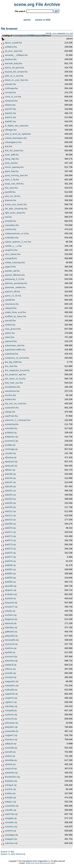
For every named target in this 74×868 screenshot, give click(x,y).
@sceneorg (45, 863)
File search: (20, 11)
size (67, 33)
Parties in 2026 (43, 20)
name (54, 33)
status (53, 863)
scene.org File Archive (37, 4)
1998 (30, 36)
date (71, 33)
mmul (48, 36)
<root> (16, 36)
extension (61, 33)
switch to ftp (7, 852)
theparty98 (39, 36)
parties (24, 36)
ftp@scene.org (32, 863)
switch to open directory (13, 854)
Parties (27, 20)
